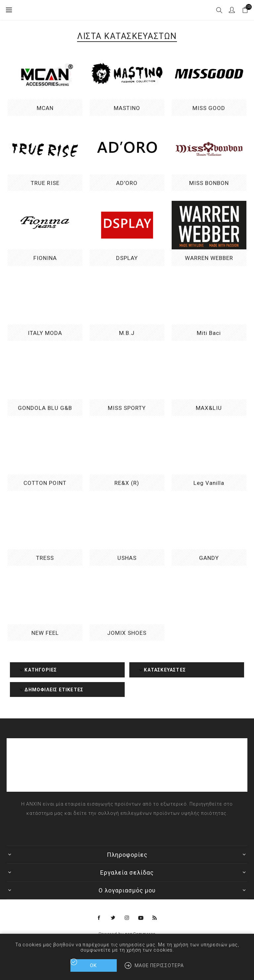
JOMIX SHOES (127, 633)
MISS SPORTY (127, 408)
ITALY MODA (45, 333)
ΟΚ (93, 965)
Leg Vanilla (209, 483)
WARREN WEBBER (209, 258)
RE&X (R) (127, 483)
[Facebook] (99, 918)
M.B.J (127, 333)
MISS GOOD (209, 108)
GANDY (209, 558)
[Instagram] (127, 918)
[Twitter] (113, 918)
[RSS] (155, 918)
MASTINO (127, 108)
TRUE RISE (45, 183)
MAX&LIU (209, 408)
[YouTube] (141, 918)
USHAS (127, 558)
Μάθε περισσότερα (159, 965)
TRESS (45, 558)
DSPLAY (127, 258)
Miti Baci (209, 333)
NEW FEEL (45, 633)
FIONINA (45, 258)
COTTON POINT (45, 483)
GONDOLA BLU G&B (45, 408)
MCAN (45, 108)
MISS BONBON (209, 183)
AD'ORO (127, 183)
